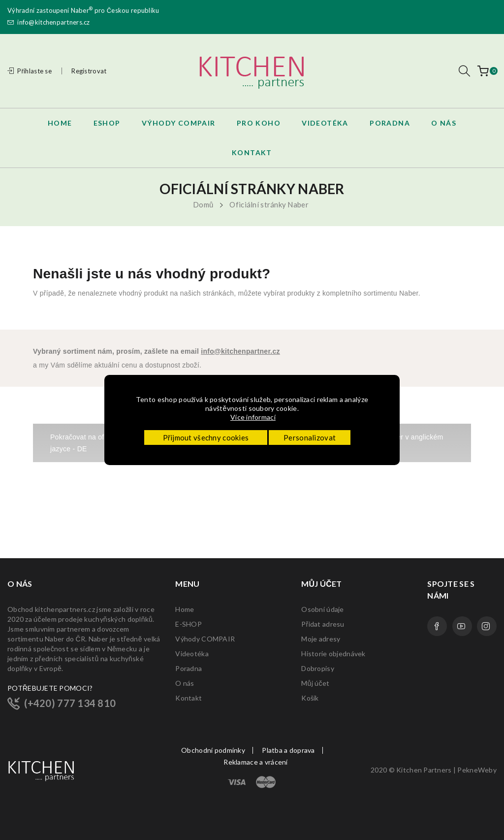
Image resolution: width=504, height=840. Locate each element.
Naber (82, 10)
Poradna (189, 668)
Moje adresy (321, 639)
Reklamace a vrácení (255, 762)
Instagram (487, 626)
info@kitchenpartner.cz (240, 351)
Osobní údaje (322, 609)
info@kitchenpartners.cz (49, 22)
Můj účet (315, 683)
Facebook (437, 626)
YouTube (462, 626)
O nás (185, 683)
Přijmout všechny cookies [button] (206, 437)
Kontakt (189, 698)
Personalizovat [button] (310, 437)
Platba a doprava (288, 750)
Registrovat (89, 71)
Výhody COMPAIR (205, 639)
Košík (310, 698)
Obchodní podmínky (213, 750)
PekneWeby (477, 770)
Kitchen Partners (424, 770)
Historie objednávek (333, 654)
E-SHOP (189, 624)
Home (185, 609)
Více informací (253, 417)
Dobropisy (318, 668)
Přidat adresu (323, 624)
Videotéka (192, 654)
